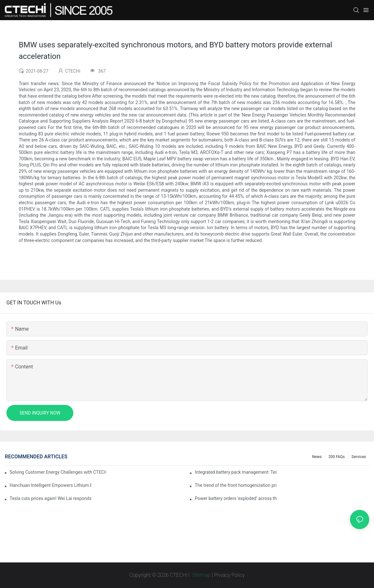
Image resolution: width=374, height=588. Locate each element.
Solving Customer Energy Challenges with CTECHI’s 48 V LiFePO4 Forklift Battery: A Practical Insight (58, 472)
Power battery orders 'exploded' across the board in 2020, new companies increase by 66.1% (236, 498)
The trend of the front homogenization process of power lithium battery (236, 485)
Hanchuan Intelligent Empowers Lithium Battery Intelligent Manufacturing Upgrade (50, 485)
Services (359, 457)
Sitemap (201, 575)
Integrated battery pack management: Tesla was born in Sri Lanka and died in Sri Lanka (236, 472)
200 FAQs (337, 457)
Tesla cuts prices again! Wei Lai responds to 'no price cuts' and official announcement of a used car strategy (50, 498)
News (317, 457)
